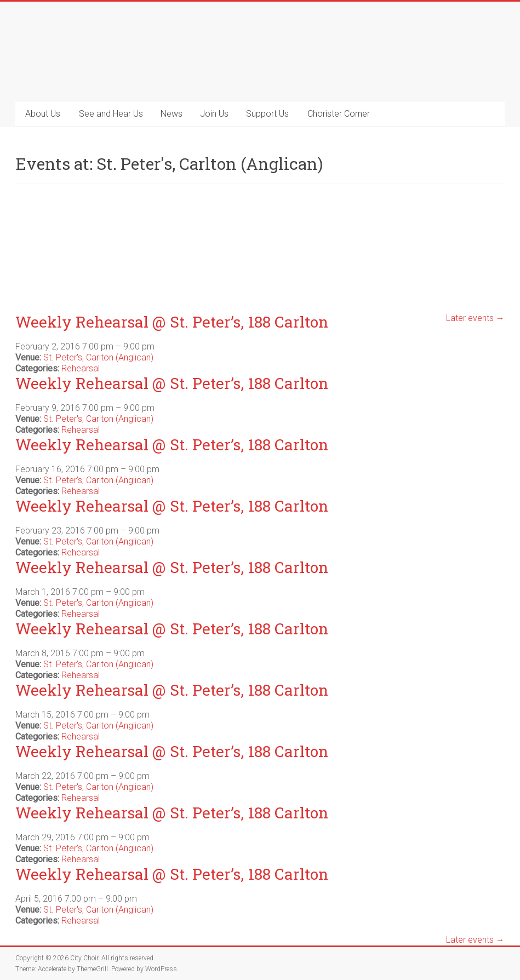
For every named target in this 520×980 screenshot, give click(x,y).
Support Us (267, 114)
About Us (43, 114)
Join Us (214, 114)
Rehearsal (81, 368)
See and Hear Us (111, 114)
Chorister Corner (339, 114)
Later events (475, 318)
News (172, 114)
